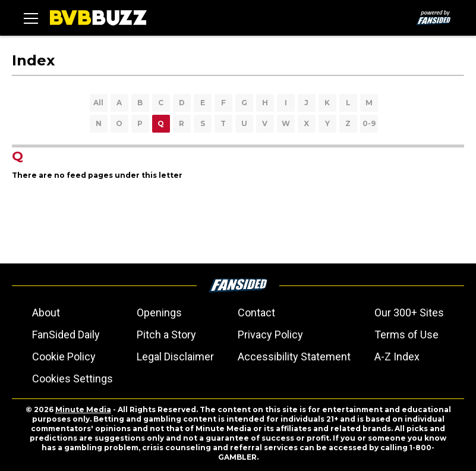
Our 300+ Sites (409, 313)
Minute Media (83, 409)
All (98, 103)
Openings (159, 313)
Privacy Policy (270, 335)
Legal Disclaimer (175, 357)
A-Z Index (397, 357)
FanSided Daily (66, 335)
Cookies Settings (72, 379)
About (46, 313)
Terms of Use (406, 335)
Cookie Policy (64, 357)
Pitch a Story (166, 335)
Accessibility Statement (294, 357)
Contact (256, 313)
